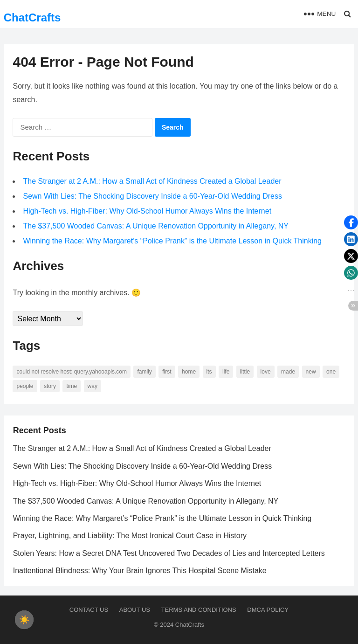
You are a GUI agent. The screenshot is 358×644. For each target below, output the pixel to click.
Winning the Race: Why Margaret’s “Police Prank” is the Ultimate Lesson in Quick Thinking (173, 241)
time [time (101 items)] (72, 387)
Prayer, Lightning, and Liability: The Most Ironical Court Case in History (130, 536)
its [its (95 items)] (209, 372)
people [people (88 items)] (25, 387)
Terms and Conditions (199, 610)
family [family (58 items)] (145, 372)
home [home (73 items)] (189, 372)
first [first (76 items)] (167, 372)
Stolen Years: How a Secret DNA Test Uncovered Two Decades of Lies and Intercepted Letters (169, 553)
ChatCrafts (32, 17)
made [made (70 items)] (288, 372)
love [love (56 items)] (266, 372)
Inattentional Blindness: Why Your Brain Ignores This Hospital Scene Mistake (140, 571)
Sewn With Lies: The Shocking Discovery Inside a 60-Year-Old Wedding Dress (153, 197)
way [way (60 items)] (93, 387)
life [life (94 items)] (226, 372)
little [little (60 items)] (245, 372)
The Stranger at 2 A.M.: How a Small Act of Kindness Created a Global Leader (152, 182)
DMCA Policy (268, 610)
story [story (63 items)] (50, 387)
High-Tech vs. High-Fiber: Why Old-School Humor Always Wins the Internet (148, 211)
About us (135, 610)
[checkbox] (24, 620)
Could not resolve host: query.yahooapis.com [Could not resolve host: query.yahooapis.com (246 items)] (72, 372)
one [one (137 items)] (331, 372)
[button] (351, 222)
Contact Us (89, 610)
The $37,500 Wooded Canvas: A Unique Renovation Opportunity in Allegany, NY (156, 226)
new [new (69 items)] (311, 372)
